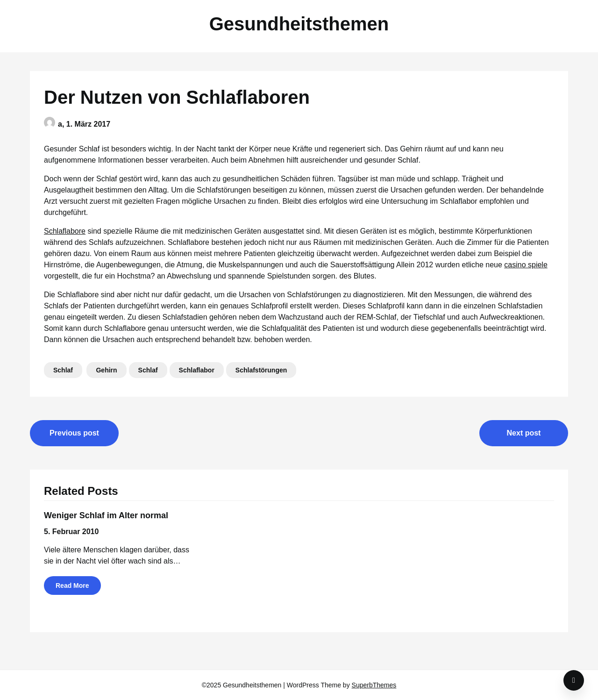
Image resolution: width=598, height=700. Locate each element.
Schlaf (63, 370)
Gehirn (106, 370)
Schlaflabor (197, 370)
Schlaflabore (65, 231)
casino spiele (526, 265)
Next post (524, 433)
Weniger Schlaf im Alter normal (106, 515)
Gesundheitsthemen (299, 24)
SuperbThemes (374, 685)
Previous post (74, 433)
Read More (72, 586)
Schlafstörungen (261, 370)
